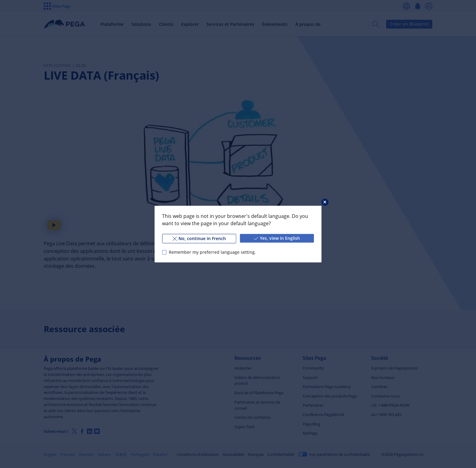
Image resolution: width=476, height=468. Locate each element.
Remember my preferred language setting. (212, 252)
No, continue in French (199, 238)
